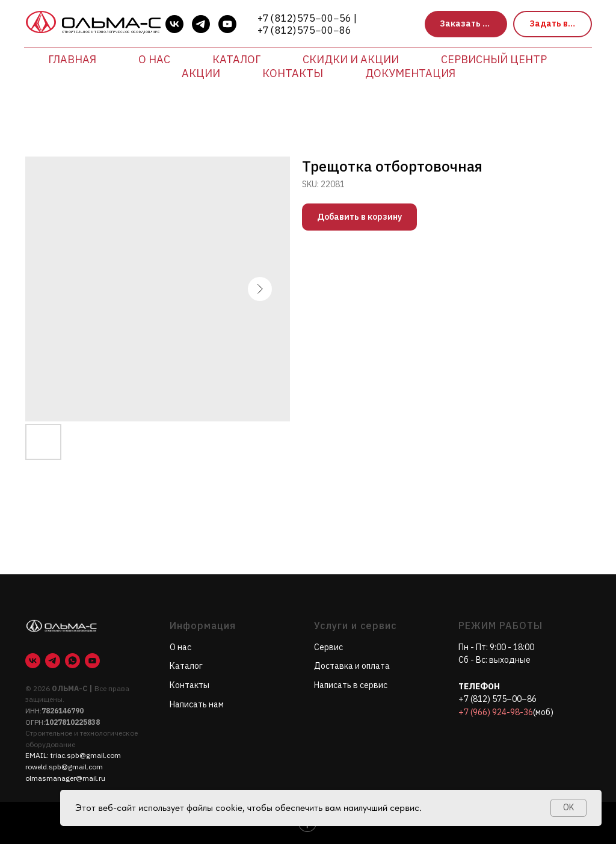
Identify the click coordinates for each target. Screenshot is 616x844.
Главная (72, 59)
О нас (154, 59)
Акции (201, 73)
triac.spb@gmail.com (86, 755)
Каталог (236, 59)
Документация (410, 73)
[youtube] (227, 24)
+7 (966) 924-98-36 (496, 712)
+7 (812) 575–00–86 (497, 699)
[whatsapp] (72, 661)
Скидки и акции (351, 59)
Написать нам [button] (197, 704)
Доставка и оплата (352, 666)
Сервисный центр (494, 59)
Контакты (293, 73)
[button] (466, 24)
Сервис (328, 647)
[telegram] (201, 24)
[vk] (174, 24)
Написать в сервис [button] (351, 685)
